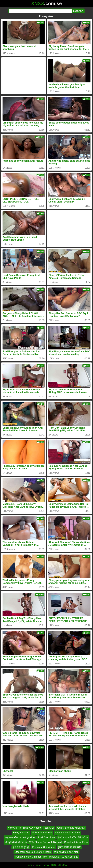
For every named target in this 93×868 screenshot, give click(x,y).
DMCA (45, 865)
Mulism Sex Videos (42, 833)
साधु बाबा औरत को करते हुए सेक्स (20, 837)
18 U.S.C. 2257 (59, 865)
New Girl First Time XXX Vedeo (24, 828)
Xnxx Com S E (70, 857)
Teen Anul (49, 828)
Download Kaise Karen (76, 842)
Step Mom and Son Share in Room (33, 852)
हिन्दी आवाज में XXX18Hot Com (73, 837)
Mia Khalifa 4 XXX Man (66, 852)
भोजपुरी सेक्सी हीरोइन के (16, 842)
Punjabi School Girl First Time (31, 857)
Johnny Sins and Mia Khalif (71, 828)
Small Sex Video (46, 837)
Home (29, 865)
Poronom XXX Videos (44, 847)
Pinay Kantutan (21, 833)
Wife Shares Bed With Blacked (45, 842)
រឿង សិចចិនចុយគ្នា (21, 847)
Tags (37, 865)
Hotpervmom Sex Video (67, 833)
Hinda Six (54, 857)
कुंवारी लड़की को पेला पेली (69, 847)
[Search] (40, 11)
